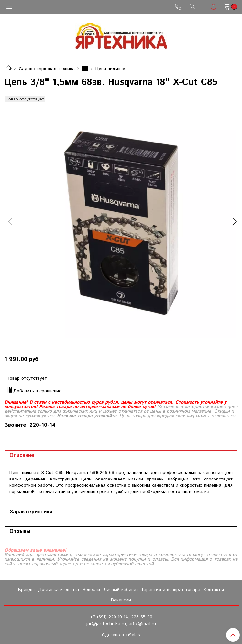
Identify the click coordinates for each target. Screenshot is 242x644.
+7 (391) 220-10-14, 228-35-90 (121, 617)
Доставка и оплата (59, 590)
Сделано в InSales (121, 635)
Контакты (214, 590)
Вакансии (121, 600)
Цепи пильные (110, 69)
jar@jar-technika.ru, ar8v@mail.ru (121, 624)
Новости (91, 590)
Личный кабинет (121, 590)
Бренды (26, 590)
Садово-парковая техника (47, 69)
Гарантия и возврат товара (171, 590)
